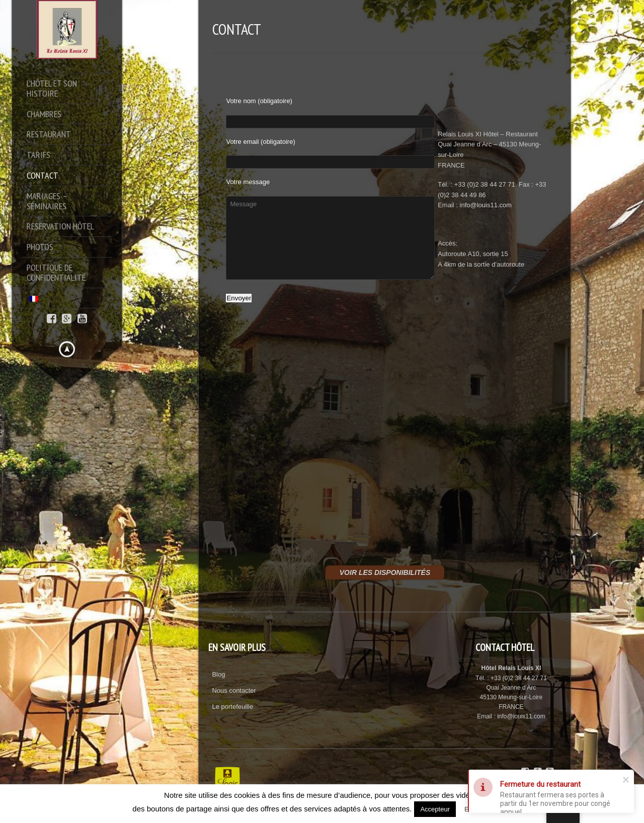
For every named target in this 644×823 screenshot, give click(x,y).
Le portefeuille (232, 707)
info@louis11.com (486, 205)
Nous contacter (234, 690)
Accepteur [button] (435, 809)
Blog (218, 674)
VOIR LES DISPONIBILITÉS (385, 572)
